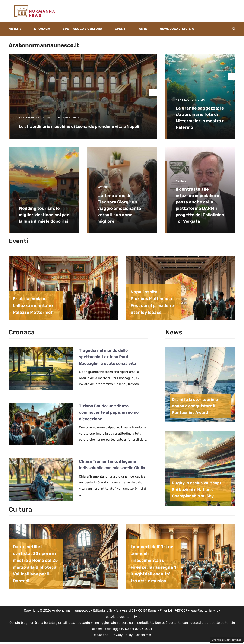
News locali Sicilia (177, 29)
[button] (234, 29)
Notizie (15, 29)
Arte (143, 29)
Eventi (121, 29)
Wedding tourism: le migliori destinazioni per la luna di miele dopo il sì (44, 215)
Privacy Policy (122, 635)
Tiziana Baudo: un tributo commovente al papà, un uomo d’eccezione (109, 412)
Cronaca (42, 29)
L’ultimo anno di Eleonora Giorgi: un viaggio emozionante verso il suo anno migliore (119, 208)
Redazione (100, 635)
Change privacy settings (227, 640)
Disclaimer (144, 635)
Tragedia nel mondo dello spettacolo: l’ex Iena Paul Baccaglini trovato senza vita (108, 357)
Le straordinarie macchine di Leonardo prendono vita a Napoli (79, 126)
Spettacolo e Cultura (82, 29)
